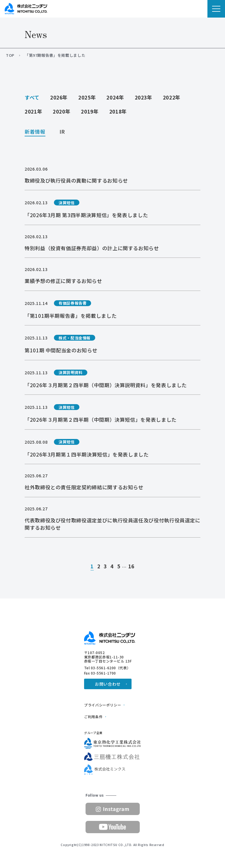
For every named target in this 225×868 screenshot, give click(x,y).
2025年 (87, 97)
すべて (32, 97)
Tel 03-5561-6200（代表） (107, 668)
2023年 (144, 97)
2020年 (62, 111)
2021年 (33, 111)
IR (62, 132)
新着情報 (35, 132)
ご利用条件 (93, 717)
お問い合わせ (108, 684)
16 (131, 567)
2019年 (90, 111)
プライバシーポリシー (103, 705)
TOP (10, 55)
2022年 (172, 97)
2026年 (59, 97)
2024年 (115, 97)
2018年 (118, 111)
